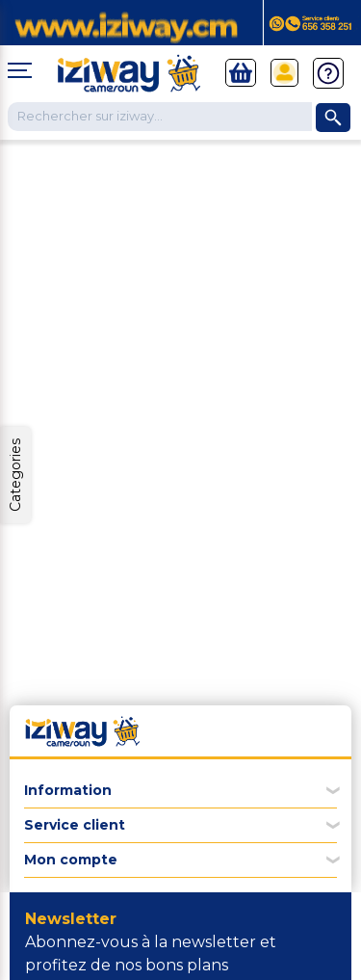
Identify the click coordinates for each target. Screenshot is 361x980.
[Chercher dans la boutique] (160, 117)
